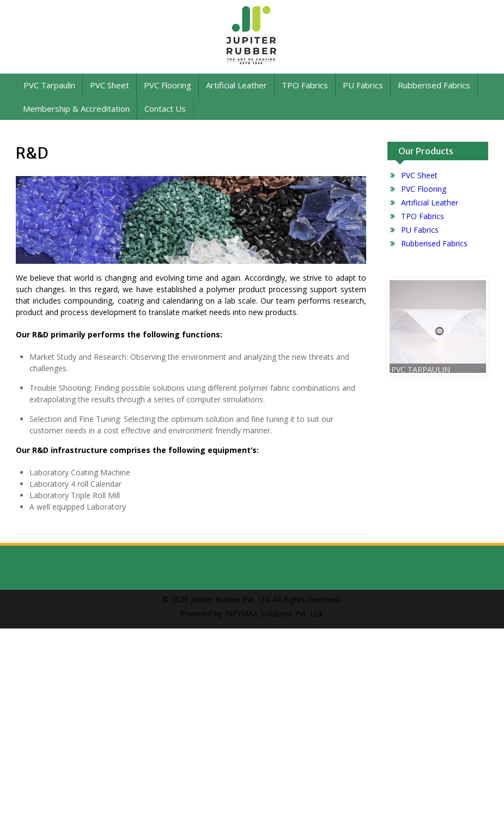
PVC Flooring (168, 85)
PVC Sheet (110, 85)
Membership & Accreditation (76, 108)
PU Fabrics (363, 85)
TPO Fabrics (305, 85)
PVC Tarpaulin (49, 85)
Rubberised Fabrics (434, 85)
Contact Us (165, 108)
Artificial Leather (236, 85)
